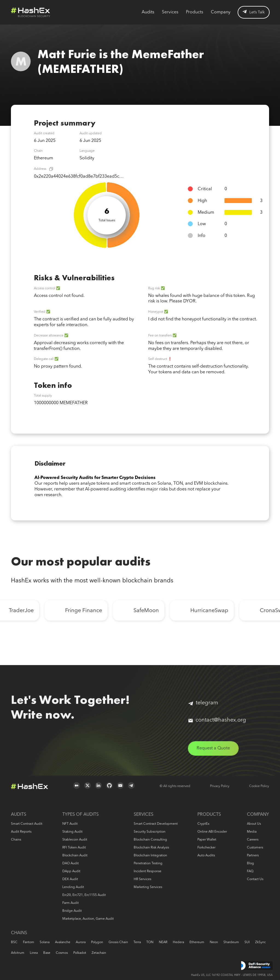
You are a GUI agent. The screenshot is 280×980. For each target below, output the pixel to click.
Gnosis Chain (118, 942)
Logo (31, 12)
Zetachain (99, 953)
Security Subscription (150, 832)
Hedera (178, 942)
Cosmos (62, 953)
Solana (45, 942)
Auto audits (206, 856)
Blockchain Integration (150, 856)
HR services (142, 879)
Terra (137, 942)
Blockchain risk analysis (151, 848)
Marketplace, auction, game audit (88, 919)
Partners (253, 856)
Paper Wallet (207, 840)
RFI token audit (74, 848)
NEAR (163, 942)
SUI (247, 942)
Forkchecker (206, 848)
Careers (253, 840)
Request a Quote (213, 748)
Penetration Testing (148, 863)
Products (195, 12)
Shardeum (231, 942)
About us (254, 824)
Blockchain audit (75, 856)
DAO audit (71, 863)
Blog (250, 863)
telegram (203, 703)
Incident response (148, 871)
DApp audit (71, 871)
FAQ (250, 871)
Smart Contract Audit (27, 824)
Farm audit (71, 903)
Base (47, 953)
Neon (214, 942)
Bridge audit (72, 911)
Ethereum (197, 942)
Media (252, 832)
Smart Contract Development (156, 824)
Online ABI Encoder (212, 832)
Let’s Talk (254, 12)
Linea (34, 953)
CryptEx (203, 824)
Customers (255, 848)
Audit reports (21, 832)
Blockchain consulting (150, 840)
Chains (16, 840)
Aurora (81, 942)
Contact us (255, 879)
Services (170, 12)
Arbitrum (18, 953)
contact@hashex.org (217, 720)
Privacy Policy (220, 786)
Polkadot (80, 953)
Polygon (97, 942)
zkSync (260, 942)
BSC (14, 942)
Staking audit (72, 832)
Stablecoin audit (75, 840)
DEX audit (70, 879)
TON (150, 942)
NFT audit (70, 824)
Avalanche (63, 942)
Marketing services (148, 887)
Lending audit (73, 887)
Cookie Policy (259, 786)
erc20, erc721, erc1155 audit (84, 895)
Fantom (29, 942)
